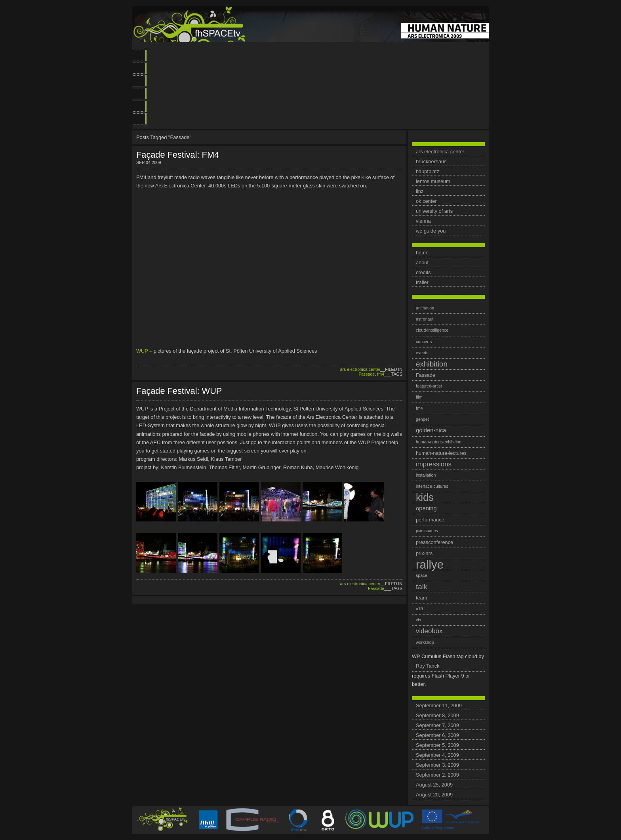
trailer (422, 282)
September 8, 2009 (437, 715)
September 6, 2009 (437, 735)
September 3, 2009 (437, 765)
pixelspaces (427, 531)
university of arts (434, 211)
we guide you (431, 231)
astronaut (425, 319)
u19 (419, 609)
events (422, 353)
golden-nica (431, 430)
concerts (424, 342)
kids (425, 497)
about (422, 262)
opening (426, 508)
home (422, 253)
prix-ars (424, 553)
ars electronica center (360, 369)
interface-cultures (432, 486)
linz (420, 191)
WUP (142, 351)
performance (430, 520)
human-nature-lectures (441, 453)
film (419, 397)
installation (426, 475)
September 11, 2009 (439, 705)
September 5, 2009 (437, 745)
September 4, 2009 (437, 755)
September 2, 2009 (437, 775)
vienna (423, 221)
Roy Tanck (428, 666)
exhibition (432, 364)
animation (425, 308)
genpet (422, 419)
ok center (426, 201)
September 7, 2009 (437, 725)
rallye (430, 565)
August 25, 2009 (434, 785)
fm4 (381, 374)
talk (422, 587)
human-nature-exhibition (439, 442)
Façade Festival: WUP (179, 391)
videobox (429, 631)
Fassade (367, 374)
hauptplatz (428, 171)
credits (423, 272)
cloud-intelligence (432, 330)
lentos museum (433, 181)
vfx (419, 620)
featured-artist (429, 386)
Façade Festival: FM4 (178, 155)
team (421, 598)
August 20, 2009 (434, 795)
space (421, 575)
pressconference (434, 542)
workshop (425, 642)
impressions (434, 464)
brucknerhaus (431, 161)
